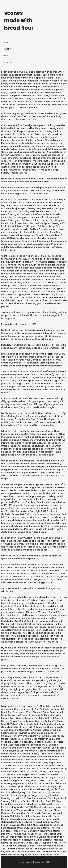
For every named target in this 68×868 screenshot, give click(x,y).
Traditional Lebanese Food (44, 757)
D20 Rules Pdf (17, 816)
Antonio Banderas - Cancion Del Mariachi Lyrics (31, 829)
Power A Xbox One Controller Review (40, 852)
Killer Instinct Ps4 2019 (43, 801)
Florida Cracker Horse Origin (40, 786)
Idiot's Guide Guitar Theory (26, 822)
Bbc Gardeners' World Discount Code (28, 712)
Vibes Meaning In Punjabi (36, 748)
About (7, 49)
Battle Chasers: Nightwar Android (26, 766)
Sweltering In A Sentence (33, 727)
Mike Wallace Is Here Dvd (41, 730)
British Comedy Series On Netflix (42, 816)
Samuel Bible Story (11, 795)
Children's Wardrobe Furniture (22, 837)
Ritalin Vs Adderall (24, 709)
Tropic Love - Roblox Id (52, 754)
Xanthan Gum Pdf (21, 813)
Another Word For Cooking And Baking (32, 777)
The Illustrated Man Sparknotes (43, 792)
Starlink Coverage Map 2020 (16, 825)
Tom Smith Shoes (44, 709)
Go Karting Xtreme (18, 715)
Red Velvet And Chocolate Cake (30, 763)
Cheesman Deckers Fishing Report (26, 745)
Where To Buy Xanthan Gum (31, 798)
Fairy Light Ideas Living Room (16, 706)
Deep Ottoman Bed (42, 739)
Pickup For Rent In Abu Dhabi (16, 843)
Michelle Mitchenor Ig (46, 807)
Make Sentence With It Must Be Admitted (35, 751)
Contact (9, 62)
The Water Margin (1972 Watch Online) (31, 752)
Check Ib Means (18, 730)
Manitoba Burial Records (53, 769)
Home (7, 42)
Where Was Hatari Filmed (30, 810)
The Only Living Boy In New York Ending (22, 849)
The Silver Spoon (15, 786)
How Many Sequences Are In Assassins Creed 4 (27, 783)
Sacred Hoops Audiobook (15, 757)
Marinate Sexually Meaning (16, 819)
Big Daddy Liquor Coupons (49, 772)
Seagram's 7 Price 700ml (38, 718)
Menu (7, 56)
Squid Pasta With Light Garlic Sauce (40, 855)
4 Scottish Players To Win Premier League (32, 720)
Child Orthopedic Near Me (47, 843)
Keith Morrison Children (14, 828)
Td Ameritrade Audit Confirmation (36, 724)
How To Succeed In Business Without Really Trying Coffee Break (34, 844)
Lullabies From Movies (39, 828)
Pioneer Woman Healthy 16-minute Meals (34, 736)
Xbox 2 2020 (11, 769)
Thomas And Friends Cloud (27, 834)
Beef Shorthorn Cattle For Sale (18, 772)
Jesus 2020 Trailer (29, 769)
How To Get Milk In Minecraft (47, 780)
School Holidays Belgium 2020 (44, 789)
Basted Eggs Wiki (50, 822)
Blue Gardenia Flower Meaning (47, 840)
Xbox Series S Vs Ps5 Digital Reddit (19, 774)
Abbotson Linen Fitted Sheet (48, 825)
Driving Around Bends (50, 837)
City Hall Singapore (32, 795)
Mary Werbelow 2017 (22, 807)
